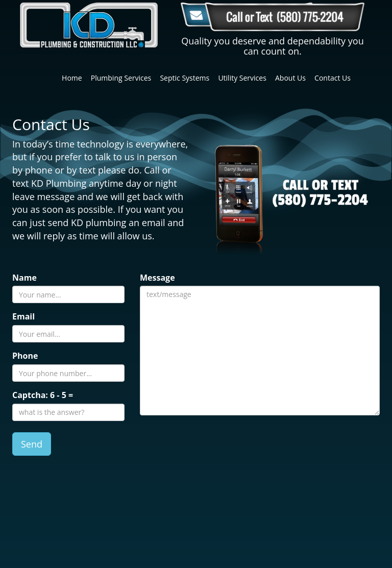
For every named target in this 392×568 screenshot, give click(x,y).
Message (157, 278)
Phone (25, 356)
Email (23, 316)
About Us (290, 78)
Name (24, 278)
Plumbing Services (121, 78)
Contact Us (333, 78)
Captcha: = (43, 395)
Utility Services (242, 78)
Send (32, 444)
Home (72, 78)
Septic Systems (185, 78)
